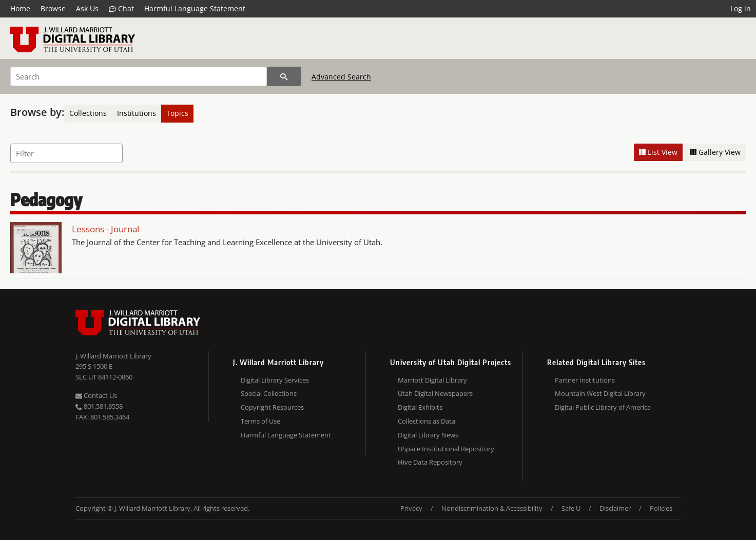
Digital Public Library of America (603, 407)
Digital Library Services (275, 380)
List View (658, 152)
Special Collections (269, 393)
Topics (177, 113)
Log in (741, 8)
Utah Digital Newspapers (435, 393)
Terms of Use (260, 421)
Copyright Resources (272, 407)
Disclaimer (615, 508)
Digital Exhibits (420, 407)
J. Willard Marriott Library (113, 356)
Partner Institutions (585, 380)
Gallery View (715, 152)
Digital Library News (428, 435)
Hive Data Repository (430, 462)
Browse (53, 8)
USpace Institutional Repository (446, 449)
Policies (661, 508)
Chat (121, 9)
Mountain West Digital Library (600, 393)
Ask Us (87, 8)
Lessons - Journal (105, 229)
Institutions (137, 113)
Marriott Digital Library (432, 380)
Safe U (571, 508)
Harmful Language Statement (195, 8)
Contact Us (96, 395)
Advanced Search (341, 77)
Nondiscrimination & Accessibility (492, 508)
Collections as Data (427, 421)
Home (20, 8)
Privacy (411, 508)
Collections (88, 113)
